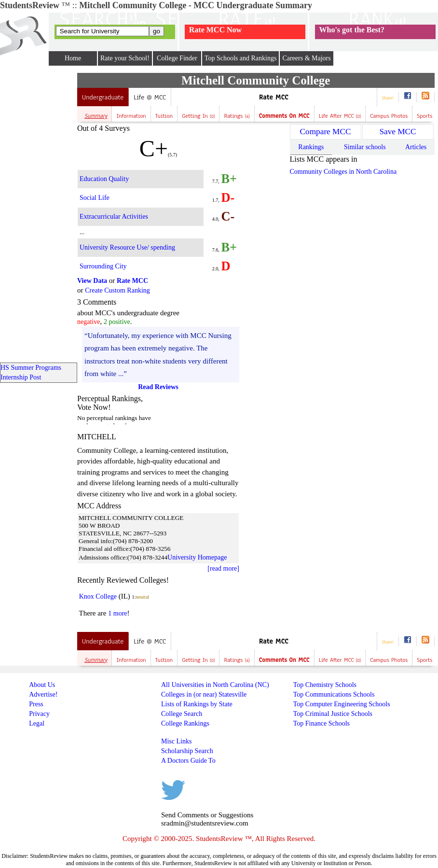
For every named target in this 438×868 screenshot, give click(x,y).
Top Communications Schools (334, 694)
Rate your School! (125, 58)
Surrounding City (103, 266)
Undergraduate (103, 97)
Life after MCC (340, 116)
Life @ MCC (150, 97)
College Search (182, 714)
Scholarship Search (187, 751)
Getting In (198, 116)
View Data (92, 281)
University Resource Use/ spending (127, 247)
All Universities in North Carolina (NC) (215, 685)
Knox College (98, 596)
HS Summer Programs (31, 368)
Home (73, 58)
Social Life (95, 198)
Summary (96, 116)
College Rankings (185, 723)
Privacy (39, 714)
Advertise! (43, 694)
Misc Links (176, 741)
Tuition (164, 116)
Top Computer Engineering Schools (342, 704)
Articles (416, 147)
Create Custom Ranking (117, 290)
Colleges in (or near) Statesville (204, 694)
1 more (117, 613)
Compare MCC (326, 132)
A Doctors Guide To (188, 761)
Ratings (237, 116)
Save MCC (397, 132)
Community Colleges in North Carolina (343, 172)
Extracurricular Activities (114, 217)
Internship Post (21, 377)
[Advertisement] (39, 218)
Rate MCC (274, 97)
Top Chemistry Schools (325, 685)
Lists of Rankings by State (197, 704)
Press (36, 704)
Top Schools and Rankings (241, 58)
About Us (42, 685)
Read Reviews (158, 387)
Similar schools (365, 147)
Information (131, 116)
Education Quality (104, 179)
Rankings (311, 147)
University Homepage (197, 557)
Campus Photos (389, 116)
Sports (424, 116)
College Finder (177, 58)
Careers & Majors (306, 58)
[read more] (223, 568)
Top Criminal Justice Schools (333, 714)
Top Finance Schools (322, 723)
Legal (37, 723)
